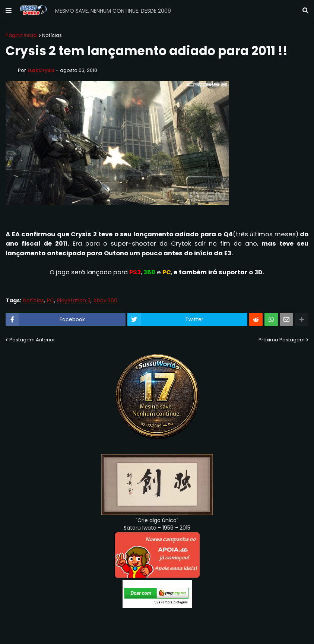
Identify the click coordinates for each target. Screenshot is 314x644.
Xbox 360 (105, 301)
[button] (9, 11)
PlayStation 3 (74, 301)
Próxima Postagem (282, 340)
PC (50, 301)
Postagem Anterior (32, 340)
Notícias (52, 35)
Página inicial (22, 35)
